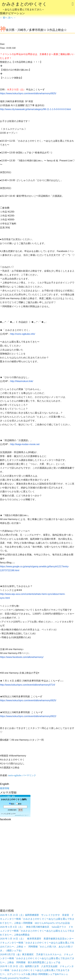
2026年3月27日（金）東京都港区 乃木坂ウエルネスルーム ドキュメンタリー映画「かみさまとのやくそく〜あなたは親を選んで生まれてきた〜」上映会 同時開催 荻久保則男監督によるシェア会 (37, 958)
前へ (4, 18)
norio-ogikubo (15, 775)
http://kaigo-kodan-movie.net (25, 444)
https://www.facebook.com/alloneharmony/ (22, 657)
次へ (12, 18)
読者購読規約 (12, 810)
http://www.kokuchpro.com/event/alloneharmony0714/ (28, 685)
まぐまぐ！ (26, 815)
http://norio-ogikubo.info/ (23, 334)
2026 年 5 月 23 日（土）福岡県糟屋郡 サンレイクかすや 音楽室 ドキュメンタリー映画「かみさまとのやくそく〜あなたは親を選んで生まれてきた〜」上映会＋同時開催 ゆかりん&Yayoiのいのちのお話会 (37, 919)
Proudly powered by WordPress (15, 978)
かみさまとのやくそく (24, 7)
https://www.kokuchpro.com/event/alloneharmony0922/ (28, 716)
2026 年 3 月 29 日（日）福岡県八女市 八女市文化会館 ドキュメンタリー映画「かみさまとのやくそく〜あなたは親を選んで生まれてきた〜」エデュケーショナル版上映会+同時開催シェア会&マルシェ (37, 970)
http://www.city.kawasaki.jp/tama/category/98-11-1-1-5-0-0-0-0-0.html (35, 109)
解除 (19, 804)
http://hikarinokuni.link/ (22, 381)
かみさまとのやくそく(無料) (14, 799)
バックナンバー (10, 814)
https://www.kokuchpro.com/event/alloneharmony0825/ (28, 93)
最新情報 (5, 788)
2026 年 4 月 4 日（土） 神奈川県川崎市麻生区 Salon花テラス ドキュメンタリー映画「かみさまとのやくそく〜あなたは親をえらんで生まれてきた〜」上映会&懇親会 (37, 931)
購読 (12, 804)
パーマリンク (29, 775)
